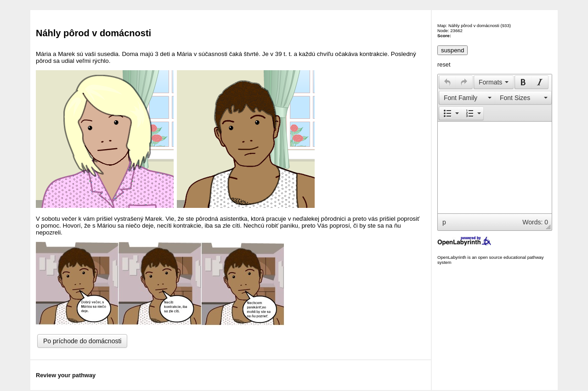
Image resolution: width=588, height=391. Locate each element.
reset (444, 64)
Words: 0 (535, 222)
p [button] (444, 222)
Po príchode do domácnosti (82, 341)
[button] (447, 82)
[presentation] (447, 82)
